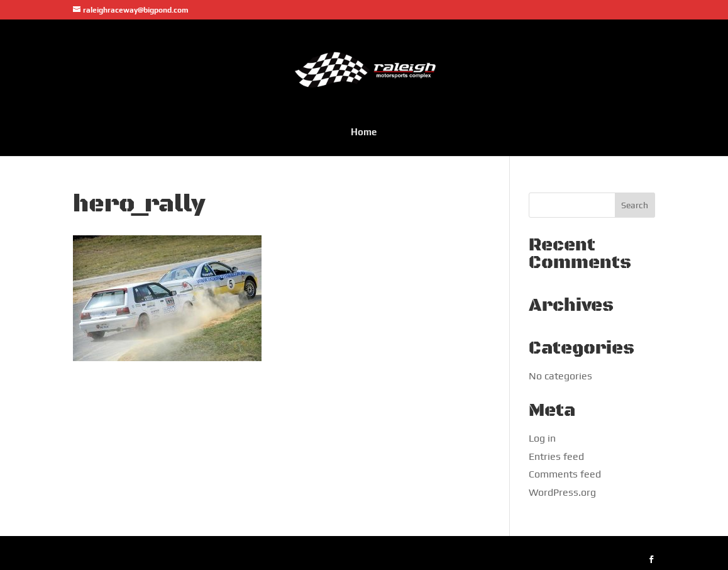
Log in (542, 438)
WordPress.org (562, 492)
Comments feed (565, 474)
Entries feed (556, 456)
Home (364, 132)
